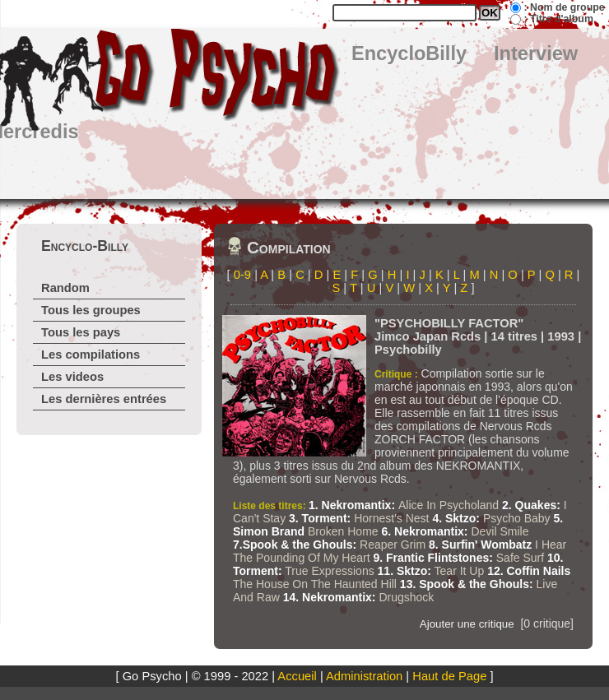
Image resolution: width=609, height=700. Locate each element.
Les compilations (91, 355)
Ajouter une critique (467, 624)
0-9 (242, 275)
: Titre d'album (558, 19)
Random (65, 288)
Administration (364, 676)
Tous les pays (81, 332)
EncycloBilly (409, 53)
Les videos (72, 377)
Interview (536, 53)
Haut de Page (449, 676)
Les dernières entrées (104, 399)
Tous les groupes (91, 310)
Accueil (297, 676)
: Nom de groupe (564, 7)
